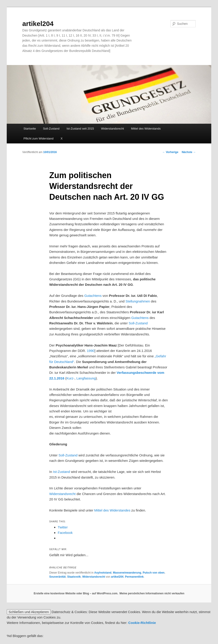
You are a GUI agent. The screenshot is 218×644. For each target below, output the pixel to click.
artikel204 (38, 24)
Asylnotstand (103, 573)
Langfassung (86, 378)
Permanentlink (134, 577)
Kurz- (70, 378)
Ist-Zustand (61, 472)
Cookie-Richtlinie (142, 623)
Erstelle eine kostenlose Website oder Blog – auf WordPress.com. (76, 593)
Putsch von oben (154, 573)
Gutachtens (93, 296)
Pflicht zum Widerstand (38, 138)
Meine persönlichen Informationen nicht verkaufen (152, 593)
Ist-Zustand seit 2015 (80, 129)
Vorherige (170, 152)
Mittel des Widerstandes (112, 510)
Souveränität (57, 577)
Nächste (189, 152)
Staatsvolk (74, 577)
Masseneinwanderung (127, 573)
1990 (91, 351)
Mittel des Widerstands (146, 129)
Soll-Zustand (51, 129)
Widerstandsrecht (112, 129)
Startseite (30, 129)
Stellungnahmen (138, 301)
